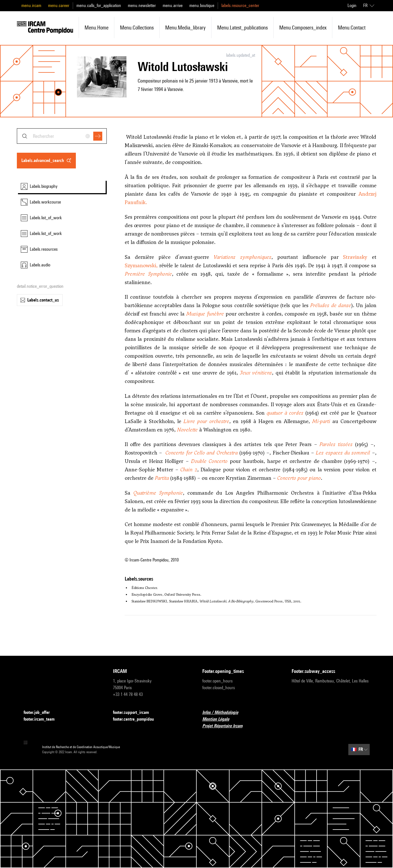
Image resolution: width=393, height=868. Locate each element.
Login (352, 5)
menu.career (59, 5)
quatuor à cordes (285, 413)
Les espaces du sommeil (343, 453)
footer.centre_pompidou (137, 719)
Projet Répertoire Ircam (226, 726)
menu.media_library (185, 28)
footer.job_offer (40, 713)
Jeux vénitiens (256, 373)
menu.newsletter (142, 5)
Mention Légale (219, 719)
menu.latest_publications (242, 28)
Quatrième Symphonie (158, 493)
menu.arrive (173, 5)
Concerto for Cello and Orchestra (201, 453)
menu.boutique (202, 5)
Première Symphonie (148, 274)
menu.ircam (31, 5)
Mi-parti (321, 421)
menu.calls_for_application (99, 5)
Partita (162, 478)
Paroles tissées (336, 444)
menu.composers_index (303, 28)
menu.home (96, 28)
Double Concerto (209, 461)
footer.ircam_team (42, 719)
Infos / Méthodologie (224, 713)
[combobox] (62, 136)
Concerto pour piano (299, 478)
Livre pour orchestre (206, 421)
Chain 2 (189, 470)
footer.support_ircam (134, 713)
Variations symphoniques (242, 257)
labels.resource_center (240, 5)
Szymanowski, (141, 265)
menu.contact (352, 28)
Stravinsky (355, 257)
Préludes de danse (331, 305)
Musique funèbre (205, 314)
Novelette (187, 430)
